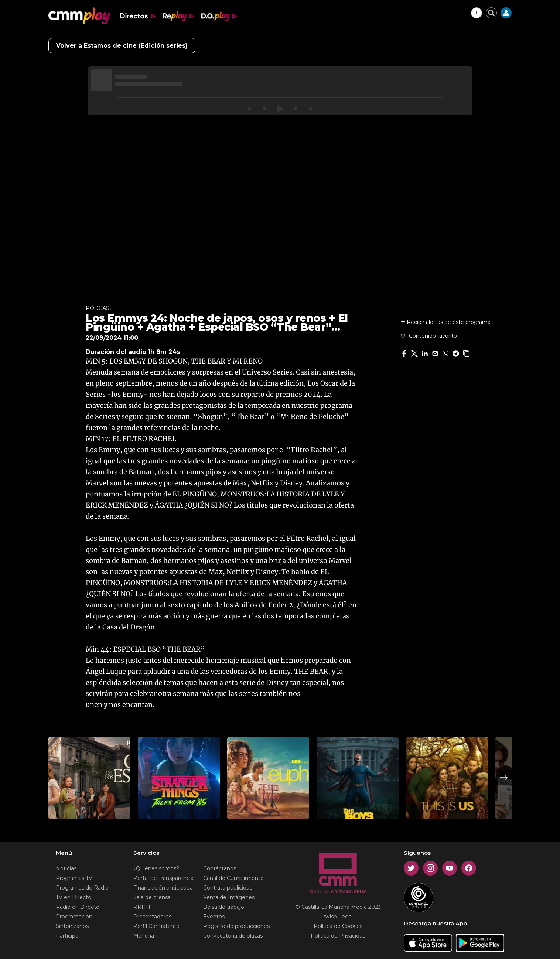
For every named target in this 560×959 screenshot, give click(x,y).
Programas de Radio (82, 888)
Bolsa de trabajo (224, 907)
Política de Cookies (338, 926)
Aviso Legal (338, 917)
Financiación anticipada (163, 888)
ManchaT (145, 936)
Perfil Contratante (156, 926)
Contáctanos (220, 868)
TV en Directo (74, 897)
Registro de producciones (236, 926)
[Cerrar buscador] (491, 13)
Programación (74, 917)
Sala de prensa (152, 897)
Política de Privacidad (338, 936)
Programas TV (74, 878)
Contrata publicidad (228, 888)
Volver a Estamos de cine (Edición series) (122, 46)
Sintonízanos (72, 926)
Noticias (66, 868)
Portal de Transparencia (163, 878)
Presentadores (152, 917)
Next (504, 778)
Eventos (214, 917)
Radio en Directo (78, 907)
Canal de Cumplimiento (233, 878)
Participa (67, 936)
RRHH (142, 907)
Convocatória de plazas (233, 936)
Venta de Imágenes (229, 897)
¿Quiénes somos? (156, 868)
